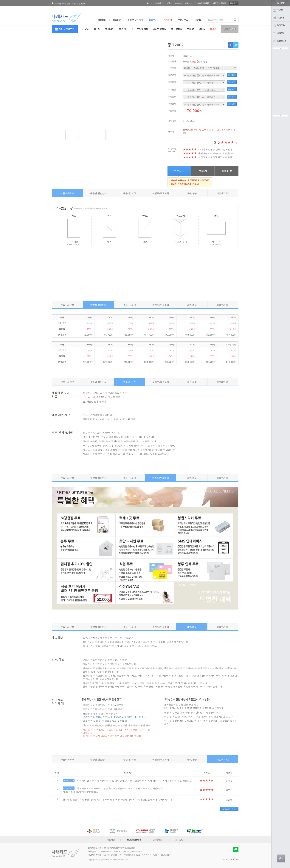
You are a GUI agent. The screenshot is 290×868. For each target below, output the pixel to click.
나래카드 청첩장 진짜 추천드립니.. (216, 149)
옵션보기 (232, 75)
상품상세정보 (67, 193)
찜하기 (203, 171)
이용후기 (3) (223, 193)
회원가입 (159, 3)
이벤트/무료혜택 (161, 193)
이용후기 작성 (229, 809)
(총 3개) (171, 151)
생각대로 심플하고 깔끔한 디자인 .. (217, 157)
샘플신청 (227, 171)
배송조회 (188, 3)
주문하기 (179, 171)
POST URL (69, 780)
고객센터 (178, 3)
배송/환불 (192, 193)
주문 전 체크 (130, 193)
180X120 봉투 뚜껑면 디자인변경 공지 (72, 3)
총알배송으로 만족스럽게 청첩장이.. (217, 153)
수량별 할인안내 (98, 193)
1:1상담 (169, 3)
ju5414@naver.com (132, 851)
